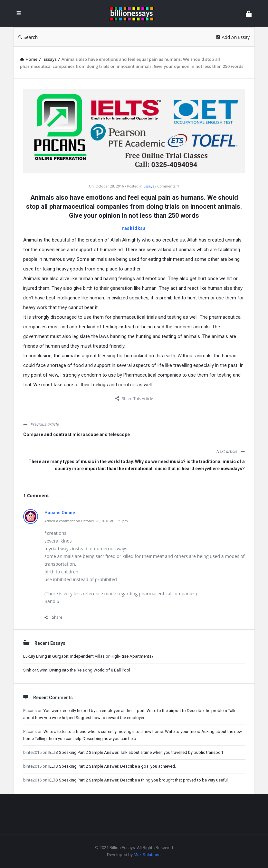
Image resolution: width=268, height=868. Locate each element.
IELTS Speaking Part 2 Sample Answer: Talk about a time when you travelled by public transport (136, 752)
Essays (149, 186)
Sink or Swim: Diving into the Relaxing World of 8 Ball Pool (77, 670)
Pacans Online (60, 513)
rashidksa (134, 228)
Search (28, 37)
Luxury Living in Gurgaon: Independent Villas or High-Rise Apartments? (88, 656)
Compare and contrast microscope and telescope (77, 434)
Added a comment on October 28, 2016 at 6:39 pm (86, 521)
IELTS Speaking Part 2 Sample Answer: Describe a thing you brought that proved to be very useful (138, 780)
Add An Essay (233, 37)
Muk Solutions (147, 855)
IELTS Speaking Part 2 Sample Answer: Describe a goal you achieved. (112, 766)
